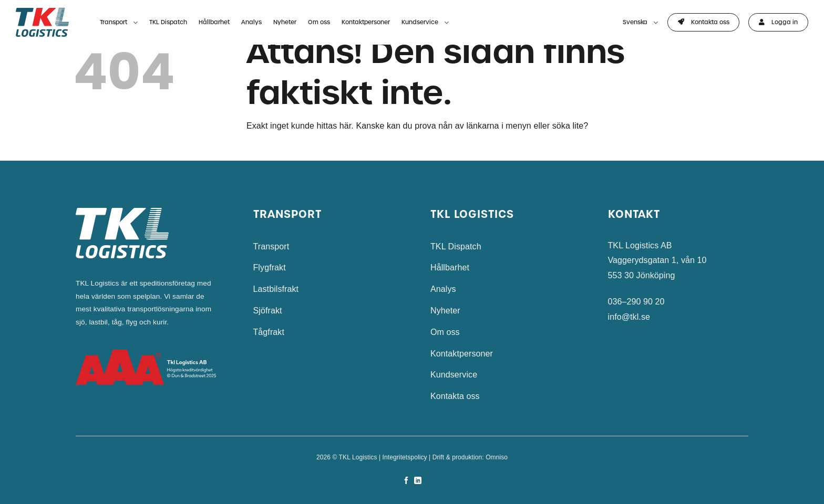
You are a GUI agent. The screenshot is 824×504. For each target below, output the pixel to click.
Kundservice (425, 23)
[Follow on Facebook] (406, 481)
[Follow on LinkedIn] (418, 481)
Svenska (640, 23)
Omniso (497, 457)
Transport (119, 23)
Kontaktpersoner (366, 22)
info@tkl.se (629, 317)
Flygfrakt (270, 267)
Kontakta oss (455, 396)
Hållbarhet (214, 22)
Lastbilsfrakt (276, 289)
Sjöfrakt (268, 311)
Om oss (319, 22)
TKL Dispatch (168, 22)
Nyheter (285, 22)
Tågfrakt (269, 332)
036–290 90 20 (636, 302)
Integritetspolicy (405, 457)
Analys (251, 22)
